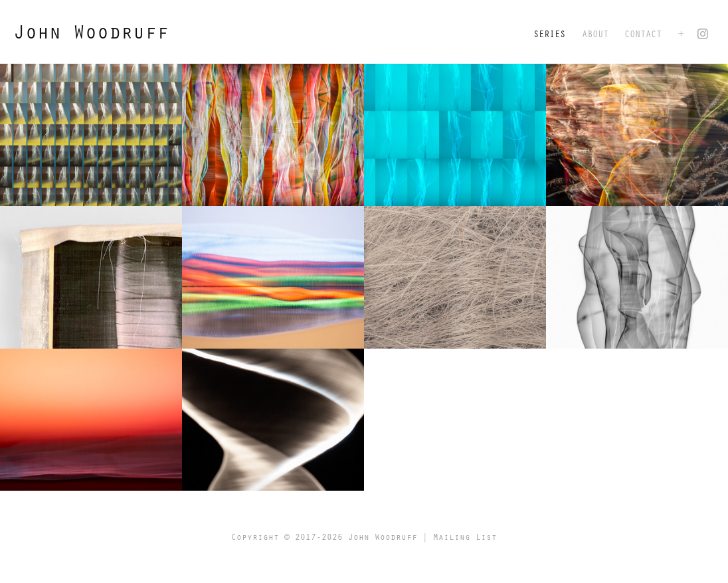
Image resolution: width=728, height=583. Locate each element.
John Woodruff (91, 31)
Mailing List (465, 537)
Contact (643, 34)
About (595, 34)
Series (549, 34)
